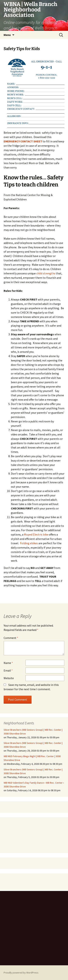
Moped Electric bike (36, 534)
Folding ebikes (29, 543)
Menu (7, 35)
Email (8, 670)
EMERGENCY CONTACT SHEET (23, 141)
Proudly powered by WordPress (21, 973)
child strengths (46, 273)
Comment (11, 638)
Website (9, 678)
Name (8, 663)
